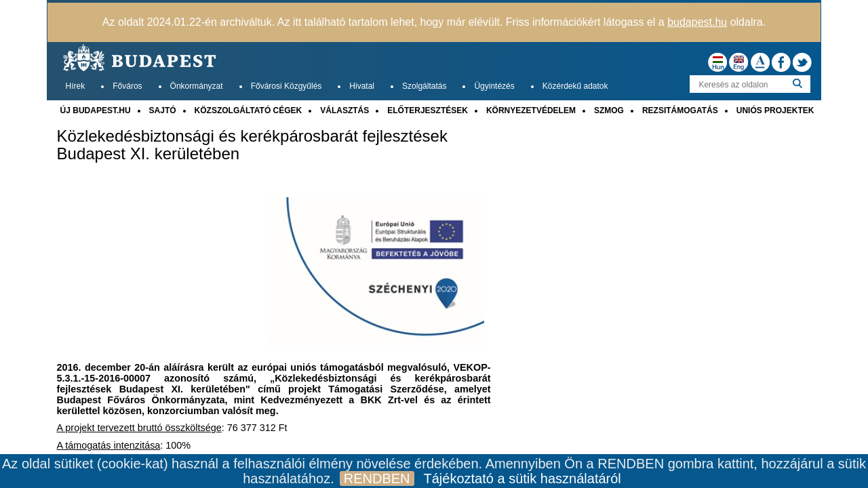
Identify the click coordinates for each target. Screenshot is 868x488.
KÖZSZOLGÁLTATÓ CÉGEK (249, 110)
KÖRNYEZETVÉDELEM (531, 110)
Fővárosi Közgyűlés (287, 86)
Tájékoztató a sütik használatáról (522, 479)
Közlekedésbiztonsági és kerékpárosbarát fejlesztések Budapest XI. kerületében (252, 145)
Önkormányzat (197, 86)
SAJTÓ (163, 110)
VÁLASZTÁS (344, 110)
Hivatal (362, 86)
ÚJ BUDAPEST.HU (96, 110)
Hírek (76, 86)
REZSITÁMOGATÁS (680, 110)
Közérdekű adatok (575, 86)
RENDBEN (377, 479)
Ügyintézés (494, 86)
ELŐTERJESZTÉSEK (428, 110)
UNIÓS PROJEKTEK (775, 110)
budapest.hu (697, 22)
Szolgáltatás (424, 86)
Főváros (127, 86)
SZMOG (609, 110)
